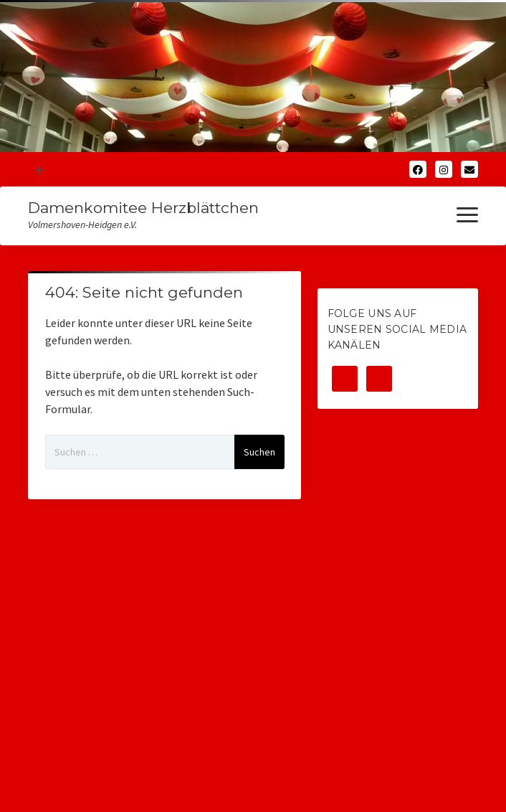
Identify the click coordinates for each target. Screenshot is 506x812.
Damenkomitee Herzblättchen (143, 208)
